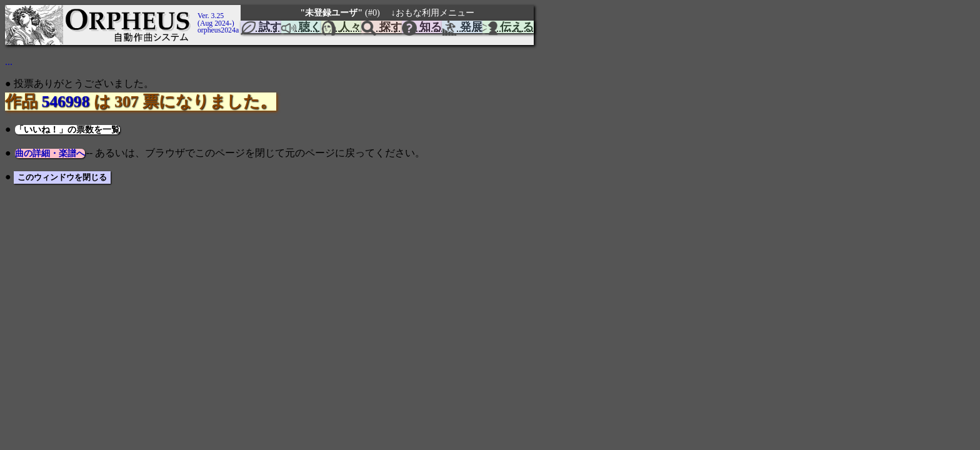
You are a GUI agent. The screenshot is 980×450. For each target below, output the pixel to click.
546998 (65, 102)
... (9, 62)
